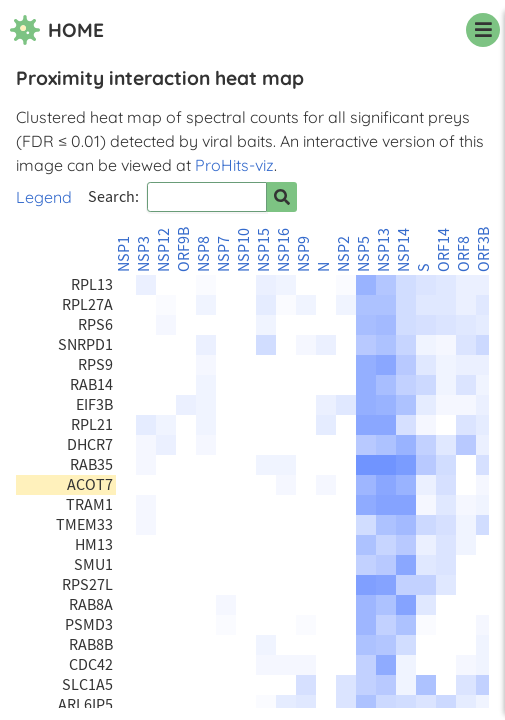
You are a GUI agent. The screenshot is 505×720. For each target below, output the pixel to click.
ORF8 (464, 254)
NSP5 (364, 254)
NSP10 (244, 250)
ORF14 (444, 250)
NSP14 (404, 250)
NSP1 (124, 254)
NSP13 (384, 250)
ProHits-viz (234, 165)
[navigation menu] (483, 30)
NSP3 (144, 254)
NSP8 (204, 254)
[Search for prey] (282, 197)
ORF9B (184, 249)
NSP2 (344, 254)
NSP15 (264, 250)
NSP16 (284, 250)
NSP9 (304, 254)
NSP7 (224, 254)
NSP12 (164, 250)
